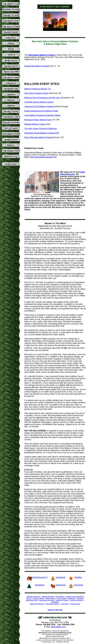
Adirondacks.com (58, 627)
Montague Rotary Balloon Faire (38, 120)
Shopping (80, 598)
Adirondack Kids (31, 600)
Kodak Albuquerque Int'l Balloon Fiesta (41, 111)
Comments (78, 585)
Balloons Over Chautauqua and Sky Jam (42, 98)
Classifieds (55, 602)
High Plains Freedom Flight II (37, 93)
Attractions (71, 598)
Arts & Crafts (61, 598)
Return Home (75, 604)
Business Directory (76, 600)
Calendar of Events (33, 596)
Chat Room (65, 604)
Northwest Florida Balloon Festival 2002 (42, 133)
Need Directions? (40, 577)
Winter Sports (50, 598)
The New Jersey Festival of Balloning (40, 129)
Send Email (60, 585)
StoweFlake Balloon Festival (37, 66)
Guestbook (60, 577)
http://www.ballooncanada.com (43, 157)
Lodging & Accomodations (75, 596)
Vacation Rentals (48, 596)
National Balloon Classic (35, 124)
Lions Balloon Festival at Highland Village (42, 115)
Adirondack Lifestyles (47, 600)
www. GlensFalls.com (73, 173)
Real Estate (59, 596)
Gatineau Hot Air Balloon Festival (39, 106)
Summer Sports (38, 598)
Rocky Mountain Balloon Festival (39, 137)
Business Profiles (62, 600)
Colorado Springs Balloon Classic (39, 102)
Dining (29, 598)
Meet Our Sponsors (37, 604)
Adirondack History (52, 604)
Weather (78, 577)
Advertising (40, 585)
